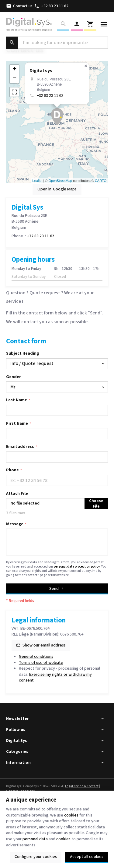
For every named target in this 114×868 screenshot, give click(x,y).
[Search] (63, 24)
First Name (17, 424)
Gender (14, 377)
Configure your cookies (36, 857)
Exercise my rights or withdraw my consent (55, 678)
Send (57, 589)
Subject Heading (22, 354)
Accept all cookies (87, 857)
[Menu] (104, 24)
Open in (57, 189)
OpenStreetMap (60, 181)
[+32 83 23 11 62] (51, 6)
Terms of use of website (41, 663)
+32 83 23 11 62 (50, 96)
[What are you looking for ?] (57, 43)
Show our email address (44, 645)
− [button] (14, 79)
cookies (71, 815)
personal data (35, 839)
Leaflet (37, 181)
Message (15, 524)
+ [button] (14, 69)
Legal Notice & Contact (82, 786)
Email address (20, 447)
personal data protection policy (77, 567)
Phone (12, 470)
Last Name (17, 400)
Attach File (17, 494)
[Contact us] (19, 6)
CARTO (101, 181)
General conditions (36, 657)
